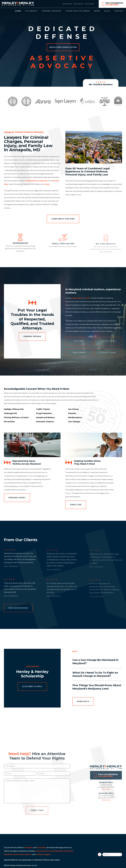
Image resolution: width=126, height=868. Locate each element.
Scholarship (89, 4)
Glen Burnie (68, 851)
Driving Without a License (16, 417)
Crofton (38, 851)
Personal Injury (17, 498)
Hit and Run (9, 422)
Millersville (59, 851)
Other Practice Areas (78, 11)
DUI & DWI (79, 341)
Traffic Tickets (43, 409)
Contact (119, 11)
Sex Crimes (73, 409)
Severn (45, 851)
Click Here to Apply (32, 686)
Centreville (41, 848)
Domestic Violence (45, 422)
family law (44, 181)
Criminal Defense (51, 11)
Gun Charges (74, 422)
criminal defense (32, 181)
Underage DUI (10, 413)
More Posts (83, 701)
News (97, 11)
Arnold (51, 851)
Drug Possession (44, 413)
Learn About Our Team (63, 219)
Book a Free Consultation (63, 47)
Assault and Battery (45, 417)
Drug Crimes (79, 353)
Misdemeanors (75, 417)
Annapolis (29, 848)
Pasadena (8, 854)
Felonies (72, 413)
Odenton (28, 854)
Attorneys (31, 11)
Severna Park (18, 854)
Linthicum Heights (43, 854)
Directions (106, 793)
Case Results (78, 4)
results (47, 184)
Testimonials (67, 4)
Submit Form (37, 814)
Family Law (76, 505)
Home (18, 11)
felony (87, 298)
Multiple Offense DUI (14, 409)
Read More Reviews (18, 609)
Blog (107, 11)
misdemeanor (77, 298)
